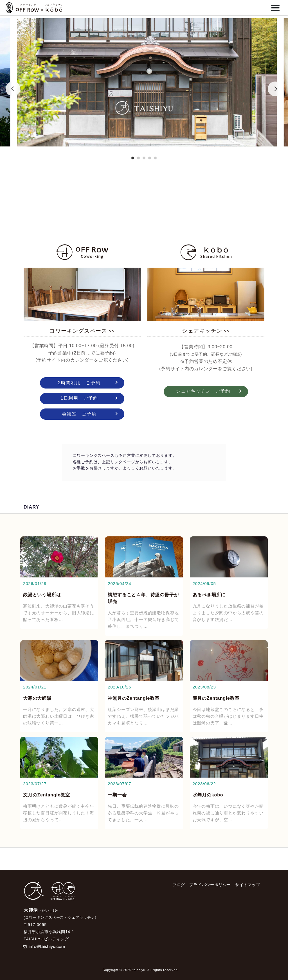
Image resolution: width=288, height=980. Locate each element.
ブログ (179, 885)
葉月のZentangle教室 (216, 698)
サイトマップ (248, 885)
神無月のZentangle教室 (134, 698)
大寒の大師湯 (37, 698)
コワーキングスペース (82, 331)
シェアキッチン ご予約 (203, 391)
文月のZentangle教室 (47, 795)
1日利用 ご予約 (79, 398)
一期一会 (117, 795)
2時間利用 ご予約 (79, 383)
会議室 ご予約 (79, 414)
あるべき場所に (209, 595)
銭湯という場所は (42, 595)
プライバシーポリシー (210, 885)
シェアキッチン (206, 331)
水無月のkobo (208, 795)
